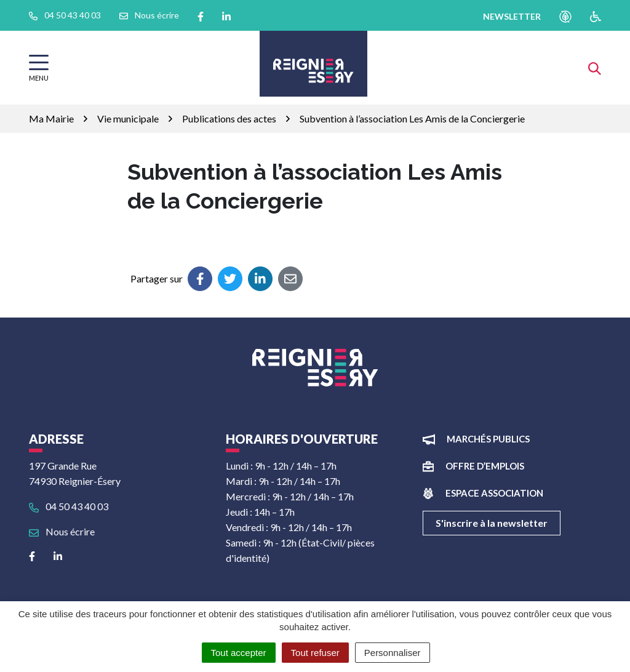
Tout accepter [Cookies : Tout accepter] (239, 653)
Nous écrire (62, 531)
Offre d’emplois (485, 466)
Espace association (494, 493)
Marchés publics (488, 439)
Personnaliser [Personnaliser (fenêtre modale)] (393, 653)
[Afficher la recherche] (595, 67)
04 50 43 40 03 (69, 506)
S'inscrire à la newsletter (492, 523)
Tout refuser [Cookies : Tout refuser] (315, 653)
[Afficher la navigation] (39, 68)
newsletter (512, 16)
